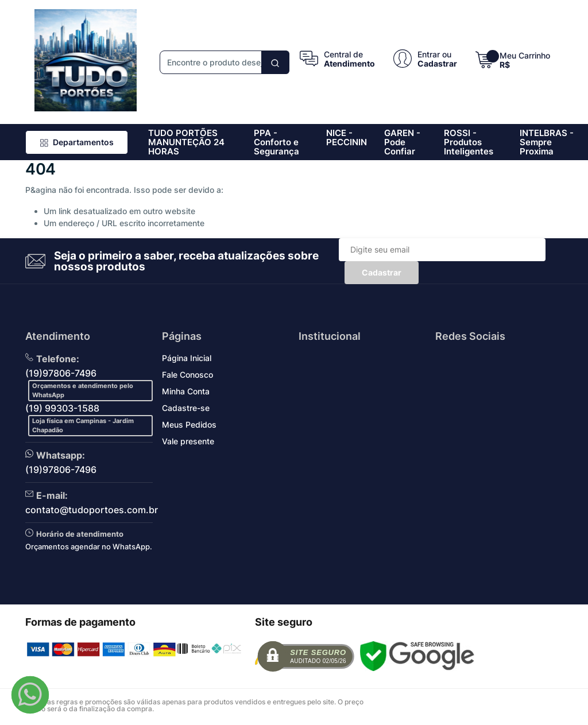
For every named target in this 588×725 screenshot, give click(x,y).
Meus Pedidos (189, 424)
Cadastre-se (186, 408)
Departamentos (77, 142)
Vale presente (188, 441)
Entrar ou (434, 54)
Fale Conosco (187, 375)
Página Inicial (187, 358)
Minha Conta (186, 391)
